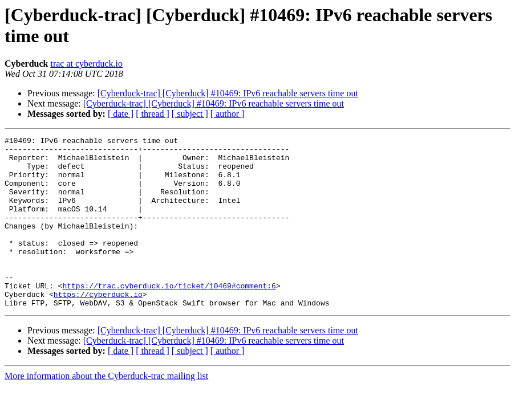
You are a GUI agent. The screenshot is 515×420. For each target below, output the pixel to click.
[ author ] (228, 114)
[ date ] (121, 114)
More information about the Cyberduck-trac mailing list (106, 410)
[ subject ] (190, 114)
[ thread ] (153, 114)
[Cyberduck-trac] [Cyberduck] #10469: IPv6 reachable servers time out (228, 93)
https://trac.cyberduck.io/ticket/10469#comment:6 (169, 316)
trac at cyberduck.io (86, 64)
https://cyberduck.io (98, 327)
